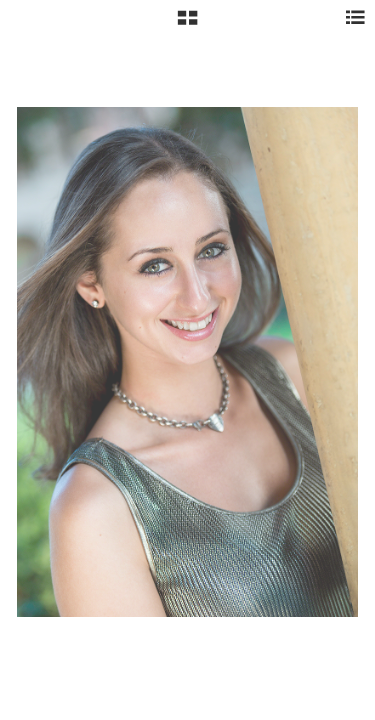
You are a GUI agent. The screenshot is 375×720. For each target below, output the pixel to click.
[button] (187, 25)
